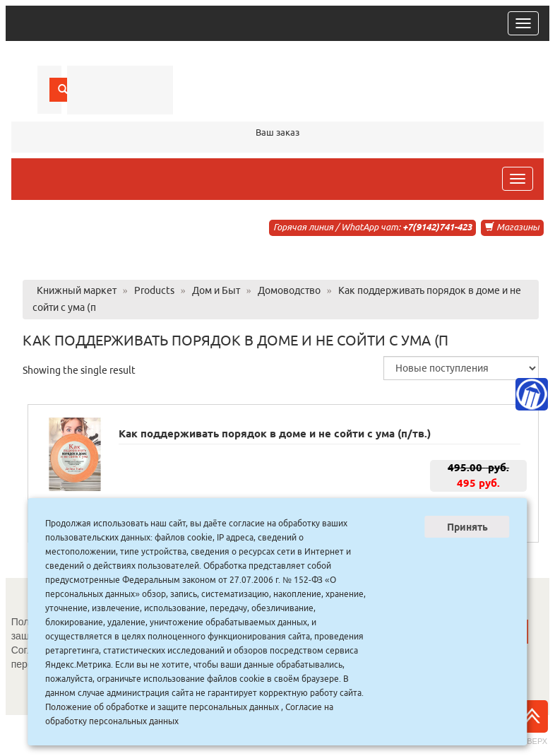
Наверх (532, 723)
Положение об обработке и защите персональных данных (162, 707)
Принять (467, 527)
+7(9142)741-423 (437, 227)
